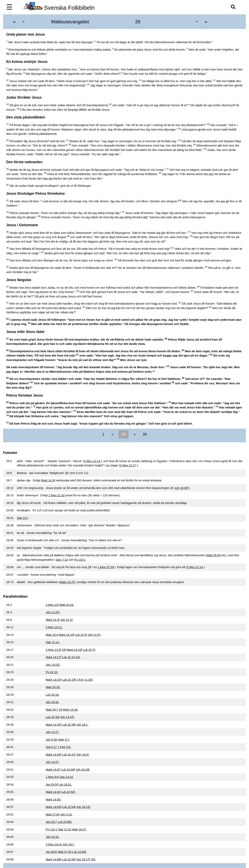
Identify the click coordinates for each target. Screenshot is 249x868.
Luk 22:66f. (65, 822)
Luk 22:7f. (89, 650)
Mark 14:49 (53, 792)
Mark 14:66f (53, 859)
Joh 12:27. (53, 732)
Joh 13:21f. (53, 665)
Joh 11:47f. (53, 612)
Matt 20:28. (53, 687)
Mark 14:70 (67, 582)
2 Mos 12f (52, 605)
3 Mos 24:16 (54, 844)
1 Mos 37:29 (106, 567)
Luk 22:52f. (68, 792)
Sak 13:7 (22, 518)
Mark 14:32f (53, 725)
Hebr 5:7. (64, 740)
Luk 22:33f (53, 717)
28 (144, 434)
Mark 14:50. (53, 799)
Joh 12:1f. (67, 620)
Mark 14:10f (66, 635)
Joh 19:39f (181, 488)
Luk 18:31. (65, 784)
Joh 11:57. (95, 635)
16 (60, 710)
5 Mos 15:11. (54, 627)
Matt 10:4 (52, 635)
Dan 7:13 (62, 560)
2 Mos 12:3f (53, 650)
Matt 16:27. (79, 829)
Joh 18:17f (83, 859)
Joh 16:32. (53, 702)
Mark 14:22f (53, 680)
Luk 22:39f (69, 725)
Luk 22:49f (68, 769)
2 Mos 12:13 (92, 461)
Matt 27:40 (53, 814)
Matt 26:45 (214, 555)
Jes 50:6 (51, 852)
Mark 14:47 (53, 769)
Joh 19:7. (69, 844)
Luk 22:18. (53, 695)
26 (124, 434)
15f (64, 650)
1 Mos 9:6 (52, 777)
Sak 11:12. (53, 642)
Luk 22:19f (69, 680)
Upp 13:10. (66, 777)
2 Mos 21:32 (57, 495)
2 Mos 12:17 (128, 465)
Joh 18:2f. (83, 755)
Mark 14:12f (74, 650)
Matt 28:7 (52, 710)
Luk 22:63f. (79, 852)
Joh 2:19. (66, 814)
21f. (78, 657)
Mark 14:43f (53, 755)
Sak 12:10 (65, 829)
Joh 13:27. (53, 762)
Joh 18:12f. (84, 807)
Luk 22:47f (69, 755)
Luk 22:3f (81, 635)
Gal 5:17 (51, 747)
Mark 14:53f (53, 807)
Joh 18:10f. (83, 769)
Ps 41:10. (52, 672)
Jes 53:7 (51, 822)
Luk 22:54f (69, 807)
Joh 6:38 (51, 740)
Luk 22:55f (69, 859)
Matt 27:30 (64, 852)
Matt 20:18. (67, 605)
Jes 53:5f (52, 784)
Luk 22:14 (68, 657)
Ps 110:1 (80, 560)
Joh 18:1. (82, 725)
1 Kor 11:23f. (85, 680)
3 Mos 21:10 (195, 567)
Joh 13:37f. (67, 717)
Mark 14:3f (48, 480)
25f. (93, 859)
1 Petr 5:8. (64, 747)
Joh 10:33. (53, 837)
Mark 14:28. (71, 710)
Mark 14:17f (53, 657)
